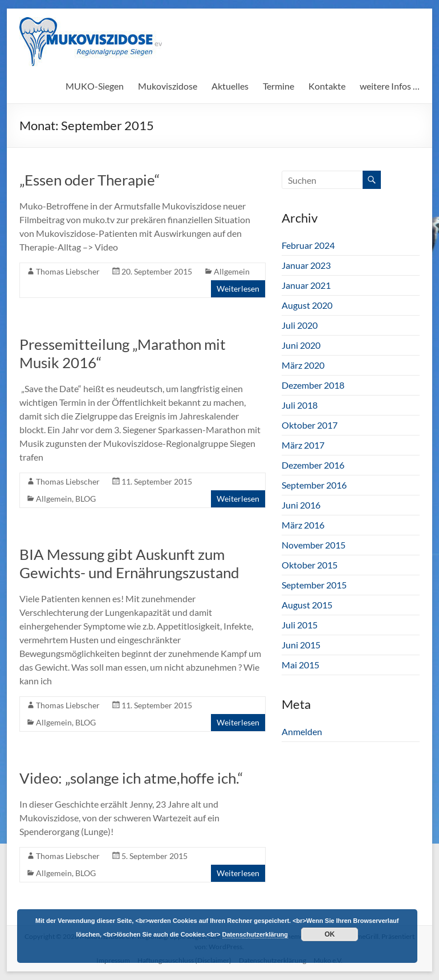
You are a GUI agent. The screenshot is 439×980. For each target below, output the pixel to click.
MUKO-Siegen (95, 86)
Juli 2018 (300, 405)
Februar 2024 (308, 245)
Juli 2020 (300, 325)
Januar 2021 (306, 285)
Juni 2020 (301, 345)
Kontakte (327, 86)
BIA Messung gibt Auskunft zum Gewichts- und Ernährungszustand (129, 563)
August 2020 (307, 305)
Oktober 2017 (310, 425)
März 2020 (303, 365)
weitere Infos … (390, 86)
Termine (279, 86)
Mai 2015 (300, 665)
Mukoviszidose (168, 86)
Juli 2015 (300, 625)
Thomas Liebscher (68, 271)
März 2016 (303, 525)
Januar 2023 (306, 265)
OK (330, 934)
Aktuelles (230, 86)
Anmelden (302, 731)
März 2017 (303, 445)
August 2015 (307, 605)
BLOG (86, 499)
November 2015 (314, 545)
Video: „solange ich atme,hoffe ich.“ (131, 778)
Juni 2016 (301, 505)
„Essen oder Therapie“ (90, 180)
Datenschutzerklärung (255, 934)
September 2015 (314, 585)
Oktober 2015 (310, 565)
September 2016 (314, 485)
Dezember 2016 (313, 465)
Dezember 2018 (313, 385)
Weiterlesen (238, 289)
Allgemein (232, 271)
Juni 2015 (301, 645)
